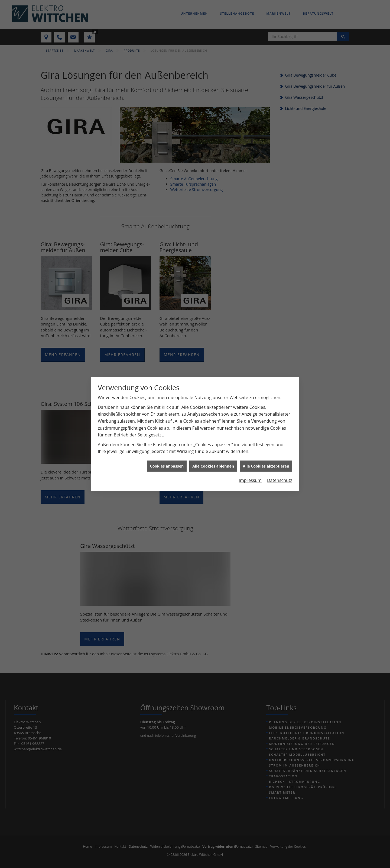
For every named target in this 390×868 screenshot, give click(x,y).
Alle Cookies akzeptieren (266, 460)
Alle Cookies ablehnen (213, 460)
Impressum (250, 475)
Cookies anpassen (167, 460)
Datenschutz (280, 475)
